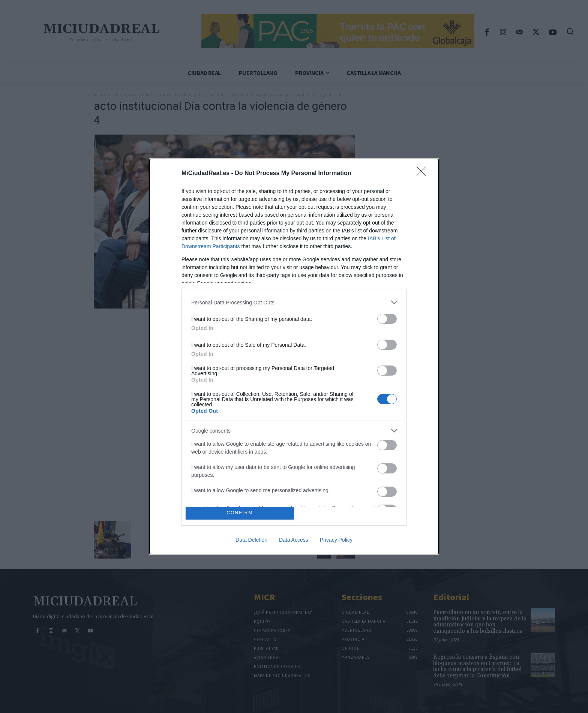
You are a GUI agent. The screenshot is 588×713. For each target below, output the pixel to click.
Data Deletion (251, 540)
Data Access (294, 540)
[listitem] (294, 302)
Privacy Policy (336, 540)
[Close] (424, 174)
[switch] (387, 319)
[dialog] (294, 356)
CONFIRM (240, 513)
